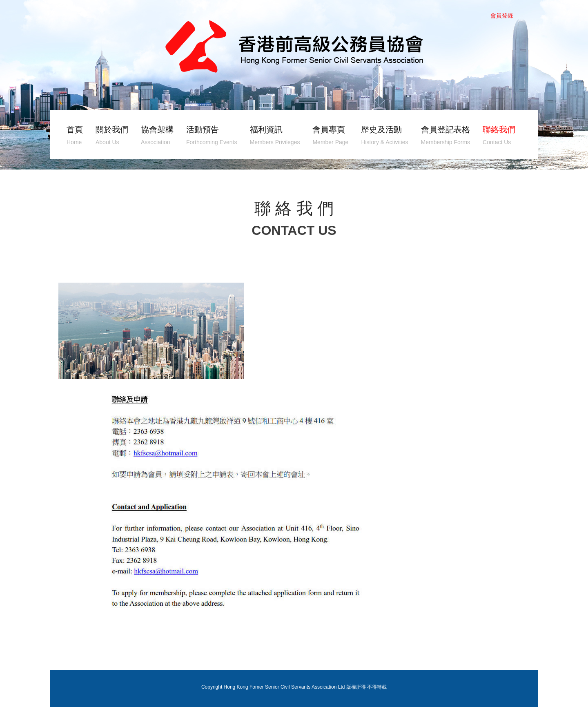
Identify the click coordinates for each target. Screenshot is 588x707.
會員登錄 (502, 16)
